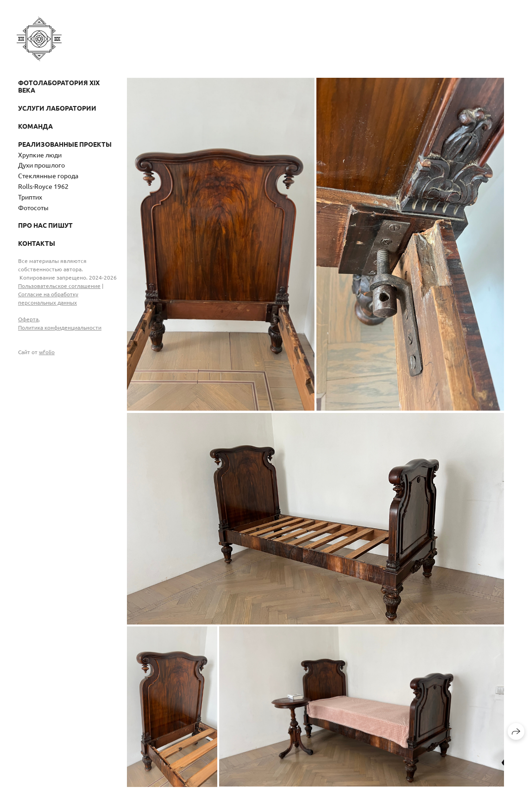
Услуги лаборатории (57, 108)
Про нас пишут (45, 225)
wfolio (47, 352)
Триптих (30, 197)
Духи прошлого (41, 165)
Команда (35, 126)
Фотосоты (33, 207)
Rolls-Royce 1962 (43, 186)
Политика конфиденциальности (60, 327)
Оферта (28, 319)
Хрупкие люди (40, 155)
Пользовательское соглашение (59, 286)
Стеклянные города (48, 175)
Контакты (37, 243)
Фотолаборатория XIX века (59, 86)
